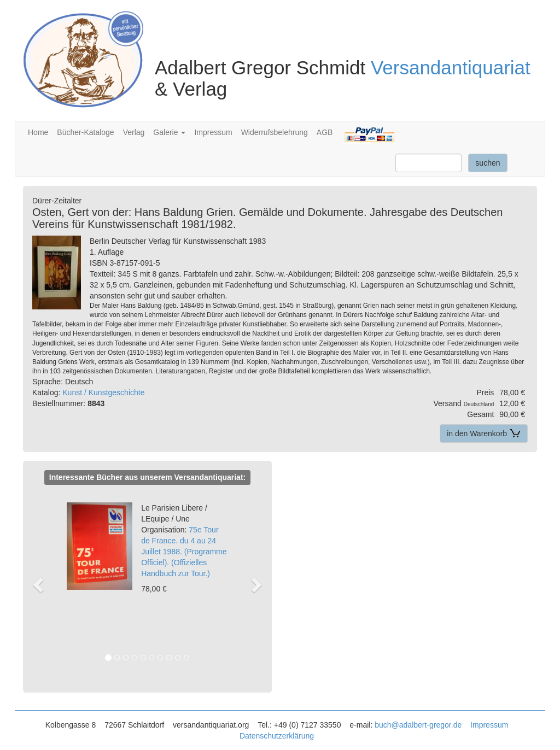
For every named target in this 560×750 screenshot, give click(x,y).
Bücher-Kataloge (85, 132)
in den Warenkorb (484, 433)
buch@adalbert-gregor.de (418, 725)
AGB (325, 132)
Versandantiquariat (451, 68)
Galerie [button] (169, 132)
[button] (43, 584)
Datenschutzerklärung (277, 736)
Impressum (213, 132)
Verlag (134, 132)
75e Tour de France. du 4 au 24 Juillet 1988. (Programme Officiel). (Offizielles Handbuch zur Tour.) (184, 541)
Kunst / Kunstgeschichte (103, 392)
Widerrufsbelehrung (275, 132)
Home (38, 132)
